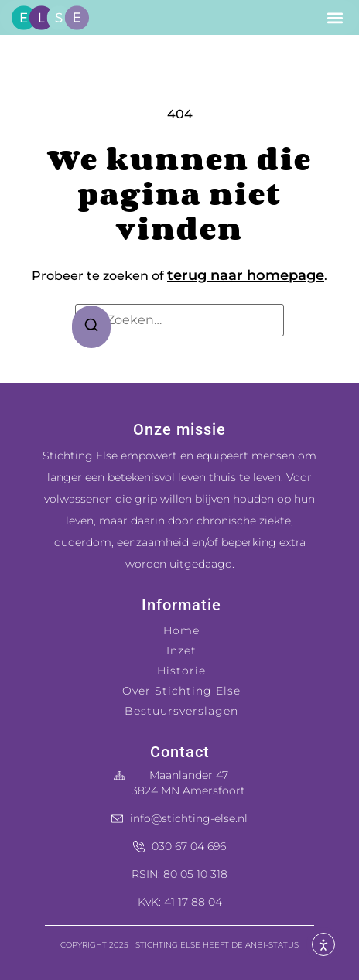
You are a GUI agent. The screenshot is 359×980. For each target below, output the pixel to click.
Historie (181, 671)
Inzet (181, 650)
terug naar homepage (246, 275)
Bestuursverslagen (181, 711)
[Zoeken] (91, 327)
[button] (335, 17)
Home (181, 630)
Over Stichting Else (181, 691)
